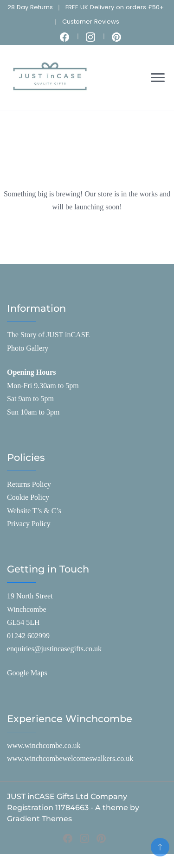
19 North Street (30, 596)
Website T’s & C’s (34, 511)
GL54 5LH (23, 622)
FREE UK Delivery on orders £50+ (115, 7)
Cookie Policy (28, 497)
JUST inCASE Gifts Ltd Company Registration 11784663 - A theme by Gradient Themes (73, 808)
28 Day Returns (30, 7)
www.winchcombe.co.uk (44, 745)
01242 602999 (28, 636)
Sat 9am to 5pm (30, 399)
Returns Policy (29, 484)
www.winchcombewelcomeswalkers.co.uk (70, 758)
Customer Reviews (91, 22)
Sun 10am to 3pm (33, 412)
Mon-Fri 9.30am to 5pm (43, 386)
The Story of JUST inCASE (48, 335)
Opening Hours (31, 372)
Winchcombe (27, 609)
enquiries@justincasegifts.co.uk (54, 649)
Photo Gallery (28, 348)
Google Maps (27, 673)
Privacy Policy (29, 524)
